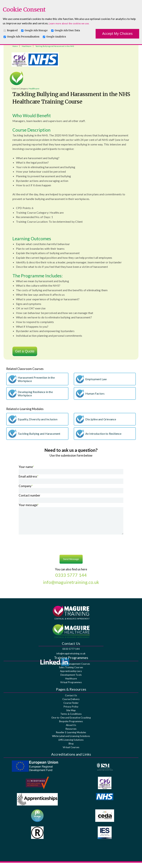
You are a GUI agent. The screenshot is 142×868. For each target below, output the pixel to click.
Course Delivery (71, 704)
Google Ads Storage (36, 30)
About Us (71, 730)
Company (26, 486)
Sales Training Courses (71, 673)
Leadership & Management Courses (71, 669)
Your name (26, 467)
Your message (29, 505)
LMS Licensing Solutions (71, 745)
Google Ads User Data (67, 30)
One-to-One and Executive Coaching (71, 723)
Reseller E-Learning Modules (71, 738)
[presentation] (71, 550)
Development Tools (71, 680)
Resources (71, 734)
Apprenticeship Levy (71, 676)
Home (15, 46)
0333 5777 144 (71, 654)
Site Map (71, 716)
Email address (29, 476)
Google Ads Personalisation (23, 37)
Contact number (30, 495)
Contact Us (71, 701)
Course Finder (71, 708)
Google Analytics (56, 37)
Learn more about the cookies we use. (69, 23)
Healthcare (27, 46)
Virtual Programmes (71, 688)
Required (12, 30)
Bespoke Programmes (71, 727)
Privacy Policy (71, 712)
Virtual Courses (71, 753)
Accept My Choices (117, 34)
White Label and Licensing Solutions (71, 741)
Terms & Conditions (71, 719)
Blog (71, 749)
